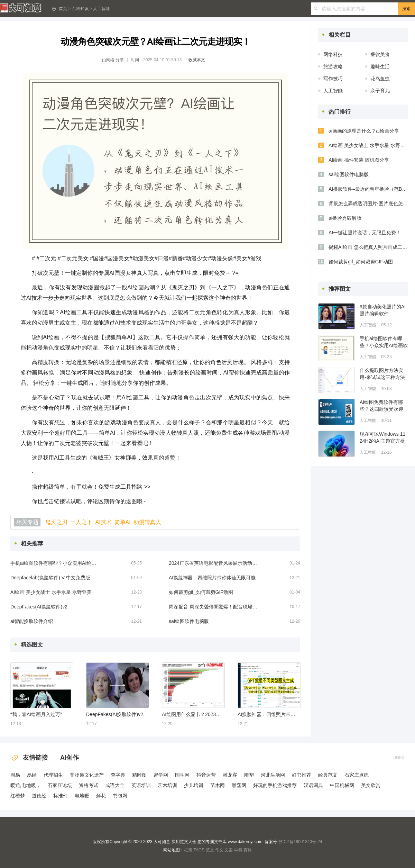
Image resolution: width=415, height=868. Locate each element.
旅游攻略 (333, 66)
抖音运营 (206, 775)
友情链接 (29, 758)
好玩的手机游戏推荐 (275, 785)
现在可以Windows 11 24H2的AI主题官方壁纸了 (382, 438)
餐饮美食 (380, 54)
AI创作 (70, 758)
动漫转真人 (147, 522)
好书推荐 (302, 775)
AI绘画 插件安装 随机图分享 (359, 160)
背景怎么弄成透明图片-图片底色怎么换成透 (368, 204)
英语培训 (141, 785)
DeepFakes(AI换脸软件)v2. (40, 607)
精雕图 (139, 775)
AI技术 (103, 522)
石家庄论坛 (60, 785)
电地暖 (82, 796)
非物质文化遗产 (87, 775)
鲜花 (101, 796)
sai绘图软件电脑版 (189, 621)
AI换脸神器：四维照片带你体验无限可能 (212, 578)
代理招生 (53, 775)
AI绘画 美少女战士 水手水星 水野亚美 (51, 592)
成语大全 (115, 785)
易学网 (161, 775)
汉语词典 (313, 785)
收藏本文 (197, 60)
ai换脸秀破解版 (345, 218)
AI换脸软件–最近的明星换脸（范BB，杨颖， (368, 189)
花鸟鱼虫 (380, 79)
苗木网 (218, 785)
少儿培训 (194, 785)
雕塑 (249, 775)
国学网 (182, 775)
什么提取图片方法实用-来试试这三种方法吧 (382, 374)
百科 (248, 850)
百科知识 (80, 9)
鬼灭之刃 (56, 522)
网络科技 (333, 54)
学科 (238, 850)
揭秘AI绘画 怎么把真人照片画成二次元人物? (368, 247)
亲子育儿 (380, 91)
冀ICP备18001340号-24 (300, 842)
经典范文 (328, 775)
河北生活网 (273, 775)
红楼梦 (18, 796)
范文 (210, 850)
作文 (219, 850)
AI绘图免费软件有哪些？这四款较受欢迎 (381, 406)
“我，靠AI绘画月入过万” (36, 714)
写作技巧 (333, 79)
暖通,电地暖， (26, 785)
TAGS (199, 850)
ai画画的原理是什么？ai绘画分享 (364, 131)
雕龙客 (230, 775)
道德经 (39, 796)
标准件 (61, 796)
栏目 (188, 850)
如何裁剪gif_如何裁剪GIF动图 (201, 592)
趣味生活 (380, 66)
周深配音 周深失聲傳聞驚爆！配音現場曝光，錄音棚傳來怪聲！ (214, 607)
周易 (15, 775)
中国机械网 (342, 785)
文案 (229, 850)
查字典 (118, 775)
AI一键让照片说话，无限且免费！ (365, 233)
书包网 (120, 796)
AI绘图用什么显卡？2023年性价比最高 (193, 714)
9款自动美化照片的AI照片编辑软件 (383, 310)
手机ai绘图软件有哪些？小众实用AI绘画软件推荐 (55, 563)
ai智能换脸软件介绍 (32, 621)
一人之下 (81, 522)
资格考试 (89, 785)
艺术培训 (167, 785)
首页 (63, 9)
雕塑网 (239, 785)
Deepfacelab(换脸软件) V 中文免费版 (50, 578)
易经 (32, 775)
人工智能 (101, 9)
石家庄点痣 (357, 775)
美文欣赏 (371, 785)
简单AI (123, 522)
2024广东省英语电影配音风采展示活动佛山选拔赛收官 (214, 563)
